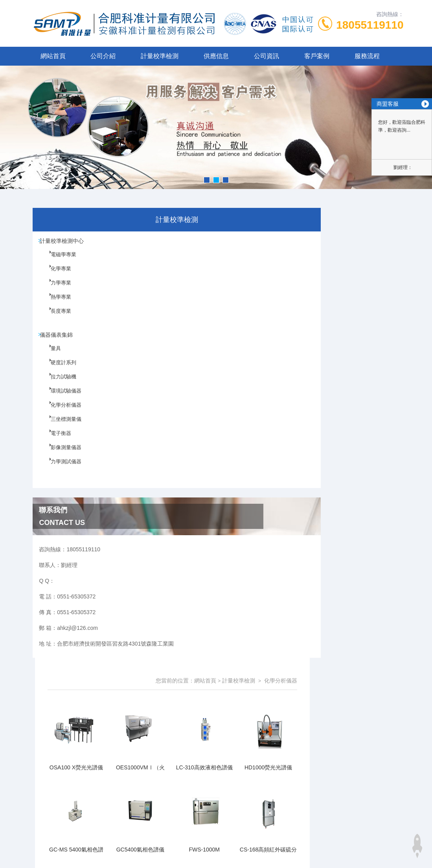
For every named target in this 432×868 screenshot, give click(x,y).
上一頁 (243, 509)
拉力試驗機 (58, 388)
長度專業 (56, 319)
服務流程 (367, 56)
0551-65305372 (154, 712)
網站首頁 (53, 56)
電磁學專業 (58, 263)
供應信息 (216, 56)
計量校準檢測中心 (65, 242)
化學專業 (56, 277)
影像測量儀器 (61, 459)
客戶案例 (317, 56)
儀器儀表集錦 (59, 339)
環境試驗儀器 (61, 402)
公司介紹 (103, 56)
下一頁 (289, 509)
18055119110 (370, 25)
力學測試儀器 (61, 473)
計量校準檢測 (160, 56)
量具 (51, 360)
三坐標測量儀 (61, 431)
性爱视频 (11, 790)
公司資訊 (267, 56)
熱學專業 (56, 305)
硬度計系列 (58, 374)
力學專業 (56, 291)
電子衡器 (56, 445)
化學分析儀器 (61, 417)
